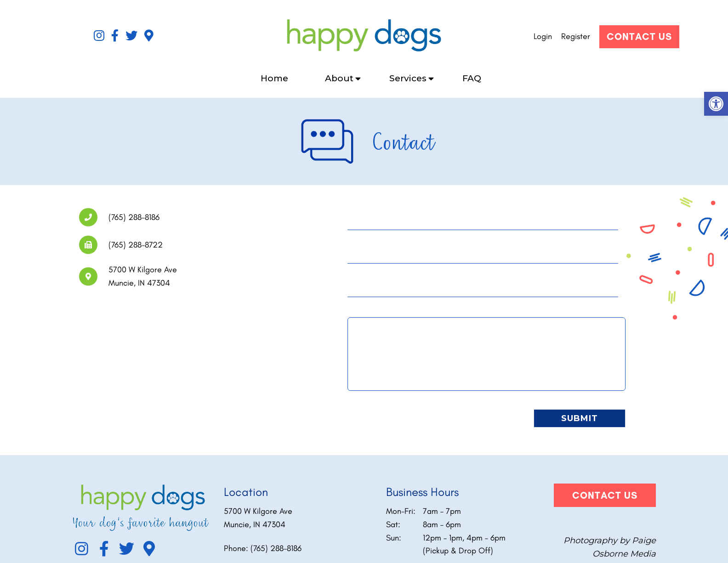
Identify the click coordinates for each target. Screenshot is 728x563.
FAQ (472, 78)
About (339, 78)
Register (576, 36)
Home (274, 78)
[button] (716, 104)
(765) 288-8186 (276, 548)
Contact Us (639, 37)
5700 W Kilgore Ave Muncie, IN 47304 (258, 518)
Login (543, 36)
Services (408, 78)
